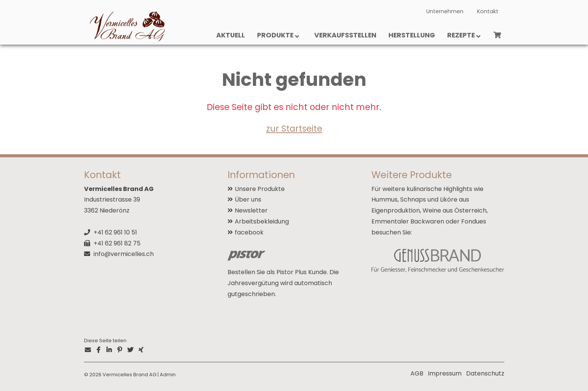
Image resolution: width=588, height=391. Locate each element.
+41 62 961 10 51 (115, 232)
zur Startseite (294, 129)
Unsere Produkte (260, 189)
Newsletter (251, 210)
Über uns (248, 199)
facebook (249, 232)
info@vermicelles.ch (124, 254)
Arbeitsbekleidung (262, 221)
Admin (168, 375)
